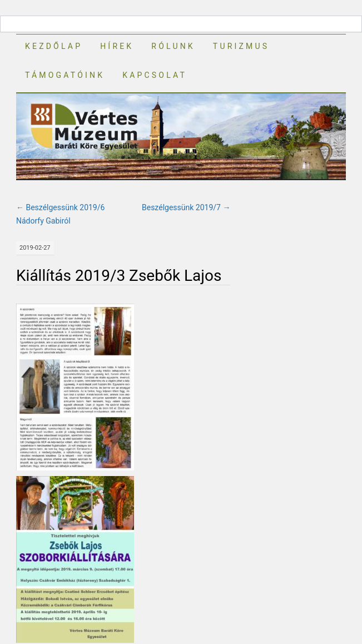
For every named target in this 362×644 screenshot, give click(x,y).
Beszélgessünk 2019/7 (186, 207)
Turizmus (241, 46)
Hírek (117, 46)
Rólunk (173, 46)
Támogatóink (65, 75)
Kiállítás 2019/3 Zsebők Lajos (119, 276)
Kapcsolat (155, 75)
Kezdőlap (54, 46)
